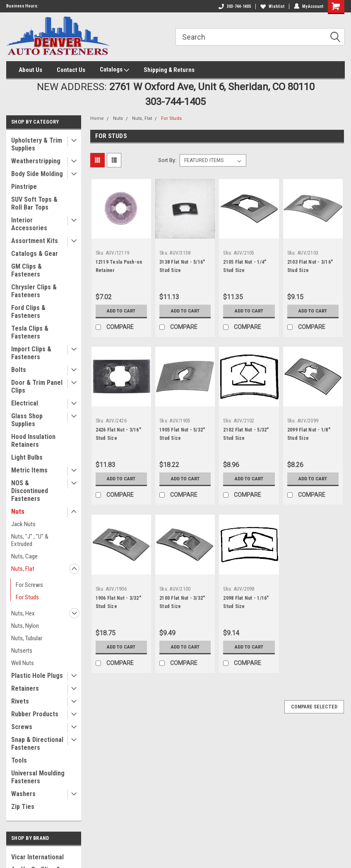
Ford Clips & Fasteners (28, 312)
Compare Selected (314, 707)
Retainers (25, 688)
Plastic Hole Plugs (37, 676)
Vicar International (37, 857)
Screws (22, 727)
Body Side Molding (37, 174)
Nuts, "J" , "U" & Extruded (30, 540)
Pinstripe (24, 187)
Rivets (20, 701)
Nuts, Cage (24, 556)
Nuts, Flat (23, 569)
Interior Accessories (29, 224)
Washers (23, 794)
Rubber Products (35, 714)
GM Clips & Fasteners (26, 270)
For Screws (29, 585)
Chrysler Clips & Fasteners (34, 291)
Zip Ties (23, 807)
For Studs (27, 597)
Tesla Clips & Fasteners (30, 332)
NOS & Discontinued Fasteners (30, 491)
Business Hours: (22, 6)
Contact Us (71, 70)
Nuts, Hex (23, 613)
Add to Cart (121, 311)
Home (97, 118)
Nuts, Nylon (25, 626)
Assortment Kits (35, 241)
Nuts (18, 511)
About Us (30, 70)
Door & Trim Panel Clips (37, 386)
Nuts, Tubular (27, 638)
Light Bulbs (27, 457)
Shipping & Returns (169, 70)
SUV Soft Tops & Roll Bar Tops (34, 203)
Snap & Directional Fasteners (37, 744)
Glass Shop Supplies (27, 420)
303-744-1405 (235, 6)
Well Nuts (23, 663)
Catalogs (114, 70)
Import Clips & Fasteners (31, 353)
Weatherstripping (36, 161)
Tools (19, 760)
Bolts (19, 370)
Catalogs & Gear (35, 254)
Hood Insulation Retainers (33, 441)
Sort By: (167, 160)
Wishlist (272, 6)
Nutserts (22, 651)
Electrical (25, 403)
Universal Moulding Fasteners (38, 777)
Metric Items (29, 470)
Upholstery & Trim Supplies (37, 144)
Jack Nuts (23, 524)
